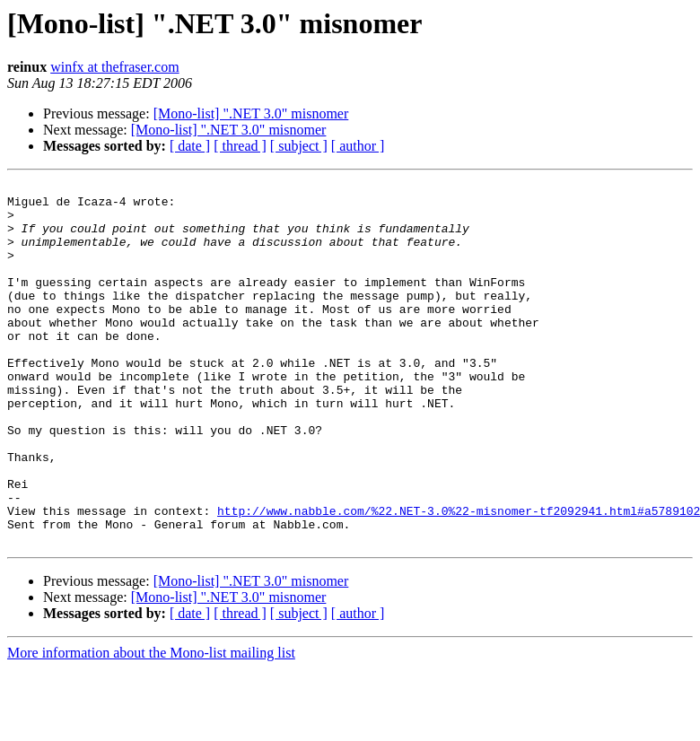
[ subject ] (299, 146)
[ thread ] (240, 146)
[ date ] (190, 146)
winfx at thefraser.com (115, 67)
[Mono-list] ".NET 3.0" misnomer (251, 113)
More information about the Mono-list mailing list (151, 725)
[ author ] (358, 146)
